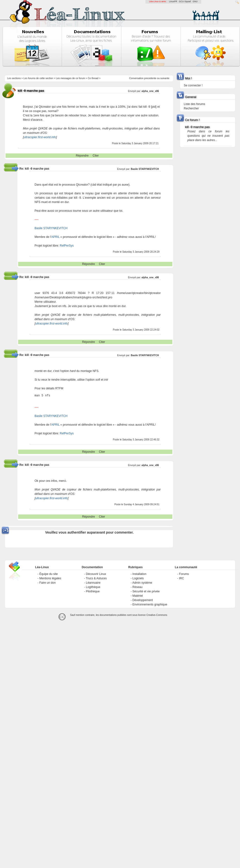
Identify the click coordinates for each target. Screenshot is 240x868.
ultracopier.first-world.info (40, 137)
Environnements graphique (150, 604)
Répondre (82, 156)
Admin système (142, 583)
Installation (139, 574)
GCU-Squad (185, 1)
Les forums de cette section (38, 78)
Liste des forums (194, 104)
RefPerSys (67, 246)
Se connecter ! (193, 85)
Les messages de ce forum (71, 78)
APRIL (55, 237)
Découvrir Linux (96, 574)
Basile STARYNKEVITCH (145, 169)
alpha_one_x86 (150, 91)
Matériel (138, 596)
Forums (184, 574)
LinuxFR (173, 1)
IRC (181, 578)
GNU (195, 1)
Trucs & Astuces (96, 578)
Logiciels (138, 578)
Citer (96, 156)
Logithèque (93, 587)
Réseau (137, 587)
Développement (143, 600)
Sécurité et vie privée (146, 591)
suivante (165, 78)
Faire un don (47, 583)
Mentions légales (50, 578)
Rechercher (191, 108)
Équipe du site (48, 574)
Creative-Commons (157, 615)
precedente (150, 78)
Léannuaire (93, 583)
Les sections (14, 78)
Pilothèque (93, 591)
